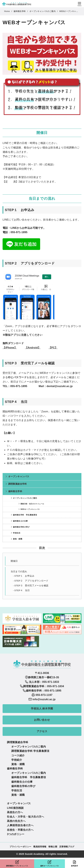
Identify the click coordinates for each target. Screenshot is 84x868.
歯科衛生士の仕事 (20, 521)
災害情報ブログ (67, 847)
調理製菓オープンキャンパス (17, 863)
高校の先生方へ (16, 821)
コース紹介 (18, 755)
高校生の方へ (15, 812)
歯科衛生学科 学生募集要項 (25, 515)
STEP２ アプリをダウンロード (31, 581)
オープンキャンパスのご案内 (43, 11)
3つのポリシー (16, 834)
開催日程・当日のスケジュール (32, 504)
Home (7, 11)
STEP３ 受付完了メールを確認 (31, 586)
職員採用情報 (40, 847)
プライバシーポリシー (20, 847)
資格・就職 (18, 539)
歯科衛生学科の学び (21, 527)
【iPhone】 (10, 348)
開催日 (14, 561)
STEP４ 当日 (22, 590)
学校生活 (17, 533)
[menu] (79, 4)
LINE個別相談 (15, 808)
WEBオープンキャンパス (71, 11)
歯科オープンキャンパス (50, 863)
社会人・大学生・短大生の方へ (26, 817)
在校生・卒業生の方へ (20, 830)
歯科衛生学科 (20, 11)
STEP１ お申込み (24, 576)
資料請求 (74, 863)
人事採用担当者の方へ (20, 825)
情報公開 (53, 847)
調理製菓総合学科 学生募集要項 (30, 751)
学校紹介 (17, 760)
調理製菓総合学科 (18, 484)
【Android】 (33, 348)
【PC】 (53, 348)
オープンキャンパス (19, 476)
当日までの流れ (19, 571)
